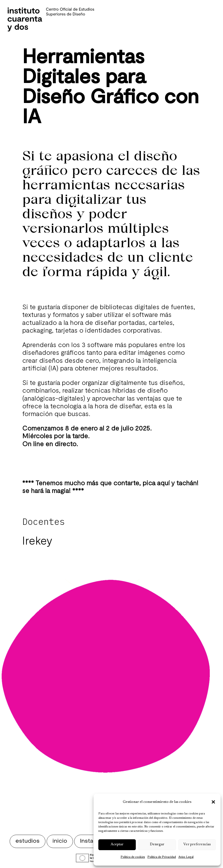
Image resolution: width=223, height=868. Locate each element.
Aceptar (117, 844)
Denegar (157, 844)
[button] (213, 802)
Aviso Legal (186, 857)
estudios (28, 841)
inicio (60, 841)
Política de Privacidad (162, 857)
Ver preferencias (197, 844)
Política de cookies (133, 857)
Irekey (37, 540)
